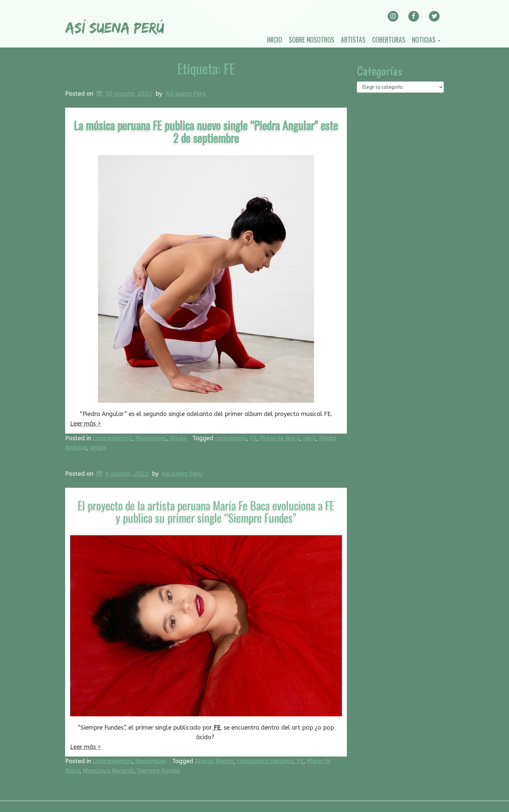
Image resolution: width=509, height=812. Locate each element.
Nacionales (151, 438)
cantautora (231, 438)
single (98, 448)
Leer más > (86, 424)
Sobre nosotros (311, 40)
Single (178, 438)
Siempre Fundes (159, 771)
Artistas (353, 40)
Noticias (426, 40)
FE (253, 438)
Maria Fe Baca (280, 438)
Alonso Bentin (214, 761)
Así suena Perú (186, 94)
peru (309, 438)
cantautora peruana (265, 761)
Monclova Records (108, 771)
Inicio (274, 40)
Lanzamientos (112, 438)
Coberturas (389, 40)
